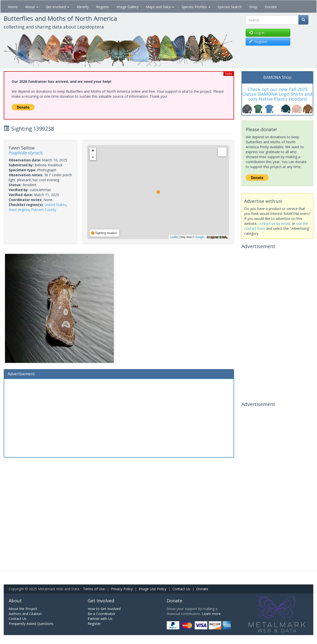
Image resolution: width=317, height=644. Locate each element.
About (32, 7)
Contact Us (181, 589)
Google (199, 237)
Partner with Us (100, 619)
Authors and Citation (25, 614)
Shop (253, 7)
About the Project (23, 609)
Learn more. (212, 614)
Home (13, 7)
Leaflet (174, 237)
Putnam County (44, 210)
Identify (83, 7)
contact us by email (274, 223)
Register (94, 624)
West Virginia (19, 210)
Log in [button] (257, 33)
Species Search (230, 7)
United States (55, 205)
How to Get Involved (104, 609)
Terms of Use (94, 589)
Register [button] (258, 42)
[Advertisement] (119, 417)
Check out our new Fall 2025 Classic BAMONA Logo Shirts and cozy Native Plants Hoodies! (277, 94)
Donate (271, 7)
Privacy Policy (122, 589)
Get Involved (58, 7)
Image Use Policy (153, 589)
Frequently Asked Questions (31, 624)
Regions (103, 7)
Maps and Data (160, 7)
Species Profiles (196, 7)
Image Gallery (127, 7)
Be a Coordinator (102, 614)
